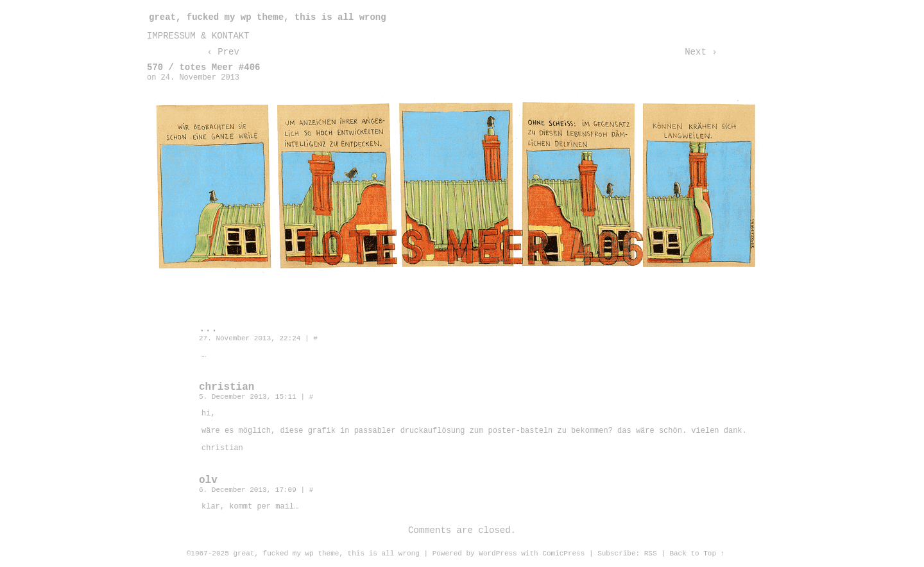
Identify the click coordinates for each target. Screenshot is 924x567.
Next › (701, 52)
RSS (651, 554)
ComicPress (563, 554)
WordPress (498, 554)
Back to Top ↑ (697, 554)
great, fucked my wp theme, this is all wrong (268, 17)
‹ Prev (223, 52)
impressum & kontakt (198, 36)
